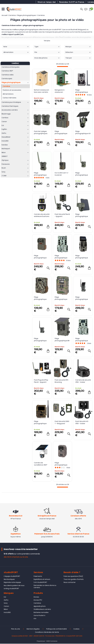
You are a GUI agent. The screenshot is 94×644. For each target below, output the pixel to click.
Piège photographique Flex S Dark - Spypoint (82, 298)
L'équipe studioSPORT (12, 577)
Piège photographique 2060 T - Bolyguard (62, 298)
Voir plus (47, 41)
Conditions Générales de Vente (47, 632)
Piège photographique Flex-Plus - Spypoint (83, 174)
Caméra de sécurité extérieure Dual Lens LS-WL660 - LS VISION (42, 215)
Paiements (38, 577)
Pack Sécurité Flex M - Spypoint (62, 215)
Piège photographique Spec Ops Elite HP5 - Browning (41, 257)
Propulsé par (41, 641)
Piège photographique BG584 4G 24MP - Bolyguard (82, 91)
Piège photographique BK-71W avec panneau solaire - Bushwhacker (62, 340)
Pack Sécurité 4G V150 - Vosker (82, 422)
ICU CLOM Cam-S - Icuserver (62, 174)
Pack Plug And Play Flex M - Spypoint (41, 381)
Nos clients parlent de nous (14, 586)
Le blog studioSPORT (11, 589)
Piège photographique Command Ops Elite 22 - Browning (42, 298)
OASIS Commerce (52, 641)
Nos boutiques (9, 580)
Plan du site (16, 629)
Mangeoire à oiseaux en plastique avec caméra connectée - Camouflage (62, 91)
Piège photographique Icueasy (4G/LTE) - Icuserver (41, 422)
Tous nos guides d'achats (74, 580)
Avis (89, 95)
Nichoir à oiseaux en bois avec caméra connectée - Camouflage (42, 91)
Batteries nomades (41, 613)
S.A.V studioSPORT (40, 583)
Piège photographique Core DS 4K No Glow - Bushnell (62, 257)
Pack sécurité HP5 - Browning (62, 381)
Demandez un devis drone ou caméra (45, 587)
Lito (35, 619)
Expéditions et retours (42, 580)
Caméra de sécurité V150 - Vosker (83, 381)
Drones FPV (38, 600)
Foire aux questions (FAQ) (73, 577)
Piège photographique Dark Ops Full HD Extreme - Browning (62, 132)
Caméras (37, 603)
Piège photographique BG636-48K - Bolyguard (61, 464)
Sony (6, 603)
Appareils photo (40, 607)
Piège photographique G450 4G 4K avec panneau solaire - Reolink (82, 215)
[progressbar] (63, 67)
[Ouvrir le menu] (3, 9)
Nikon (6, 610)
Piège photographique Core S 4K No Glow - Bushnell (83, 340)
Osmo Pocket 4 (39, 616)
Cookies (76, 629)
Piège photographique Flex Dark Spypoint (41, 340)
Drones (36, 597)
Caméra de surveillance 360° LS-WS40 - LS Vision (41, 464)
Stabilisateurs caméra (42, 610)
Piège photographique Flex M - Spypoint (40, 174)
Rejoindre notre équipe (12, 583)
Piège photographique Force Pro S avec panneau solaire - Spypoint (82, 257)
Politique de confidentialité (56, 629)
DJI (5, 597)
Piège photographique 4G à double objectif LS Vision (83, 132)
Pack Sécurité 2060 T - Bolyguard (62, 422)
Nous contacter (70, 583)
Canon (6, 607)
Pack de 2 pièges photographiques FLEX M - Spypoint (41, 132)
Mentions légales (33, 629)
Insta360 (7, 613)
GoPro (6, 600)
